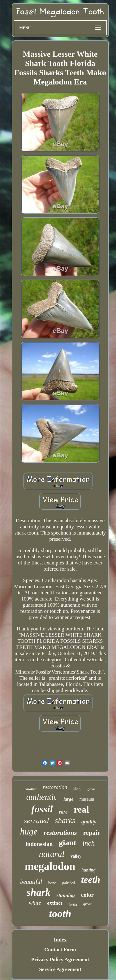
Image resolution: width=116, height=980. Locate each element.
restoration (55, 787)
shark (39, 892)
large (68, 799)
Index (60, 940)
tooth (60, 914)
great (87, 904)
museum (87, 799)
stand (77, 788)
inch (89, 843)
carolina (31, 789)
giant (67, 843)
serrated (37, 821)
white (35, 903)
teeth (91, 880)
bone (52, 883)
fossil (42, 809)
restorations (60, 832)
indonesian (39, 844)
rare (63, 812)
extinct (55, 903)
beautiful (31, 882)
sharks (65, 820)
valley (76, 856)
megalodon (50, 866)
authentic (42, 797)
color (87, 895)
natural (52, 854)
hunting (88, 870)
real (81, 809)
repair (92, 833)
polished (69, 883)
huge (29, 831)
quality (89, 822)
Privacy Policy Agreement (60, 959)
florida (73, 905)
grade (92, 789)
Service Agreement (60, 969)
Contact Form (60, 950)
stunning (66, 895)
